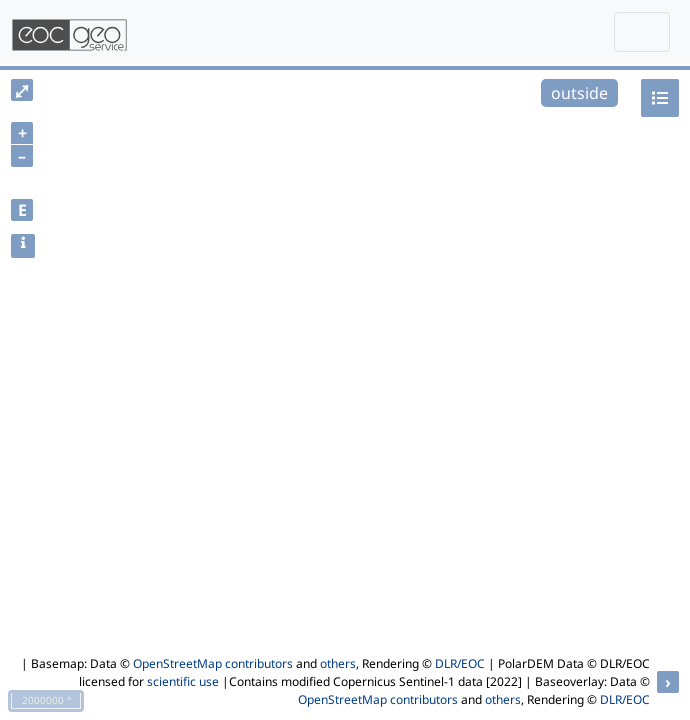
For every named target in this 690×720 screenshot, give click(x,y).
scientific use (183, 681)
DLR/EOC (460, 663)
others (338, 663)
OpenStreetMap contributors (213, 663)
